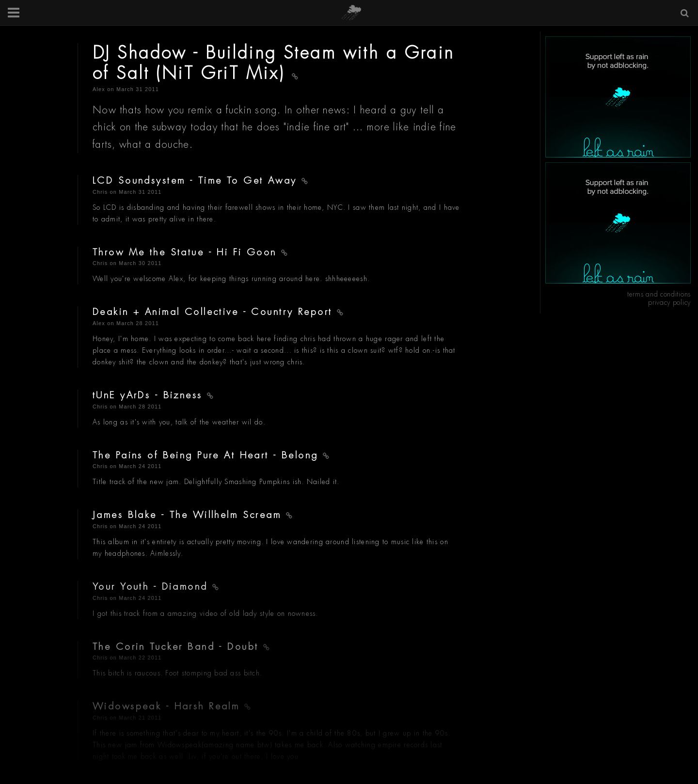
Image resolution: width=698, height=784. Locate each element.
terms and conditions (659, 294)
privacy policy (669, 302)
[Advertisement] (618, 97)
